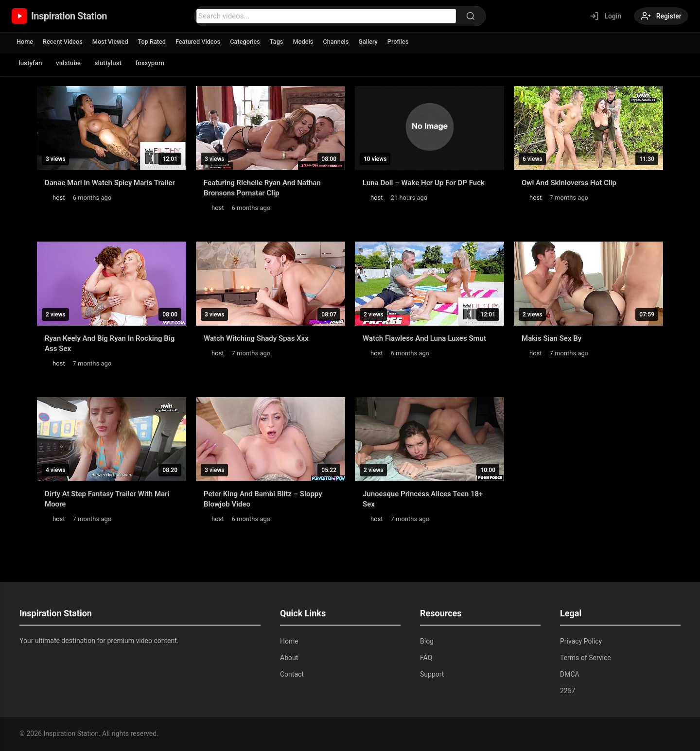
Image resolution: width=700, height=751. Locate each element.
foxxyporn (160, 63)
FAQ (426, 658)
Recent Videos (64, 42)
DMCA (570, 674)
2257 (568, 691)
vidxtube (72, 63)
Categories (250, 42)
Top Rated (154, 42)
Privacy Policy (581, 641)
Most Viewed (112, 42)
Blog (427, 641)
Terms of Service (586, 658)
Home (25, 42)
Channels (342, 42)
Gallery (375, 42)
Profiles (405, 42)
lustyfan (32, 63)
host (59, 198)
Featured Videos (201, 42)
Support (432, 674)
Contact (292, 674)
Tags (281, 42)
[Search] (469, 16)
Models (308, 42)
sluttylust (115, 63)
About (289, 658)
